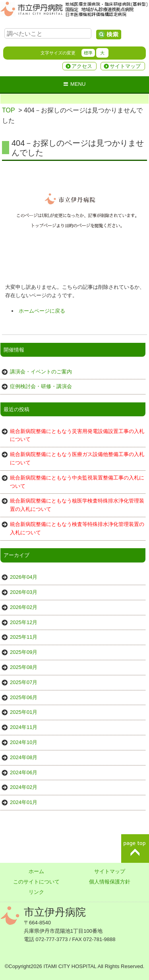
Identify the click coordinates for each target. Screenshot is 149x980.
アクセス (82, 66)
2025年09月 (24, 652)
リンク (36, 892)
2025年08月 (24, 667)
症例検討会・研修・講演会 (41, 386)
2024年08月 (24, 757)
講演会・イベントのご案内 (41, 372)
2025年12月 (24, 622)
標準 (88, 53)
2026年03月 (24, 592)
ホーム (36, 871)
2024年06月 (24, 772)
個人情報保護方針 (110, 882)
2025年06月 (24, 697)
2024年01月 (24, 802)
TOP (8, 110)
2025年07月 (24, 682)
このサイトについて (36, 882)
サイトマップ (125, 66)
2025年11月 (24, 637)
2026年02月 (24, 607)
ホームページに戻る (42, 311)
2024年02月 (24, 787)
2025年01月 (24, 712)
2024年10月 (24, 742)
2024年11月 (24, 727)
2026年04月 (24, 577)
